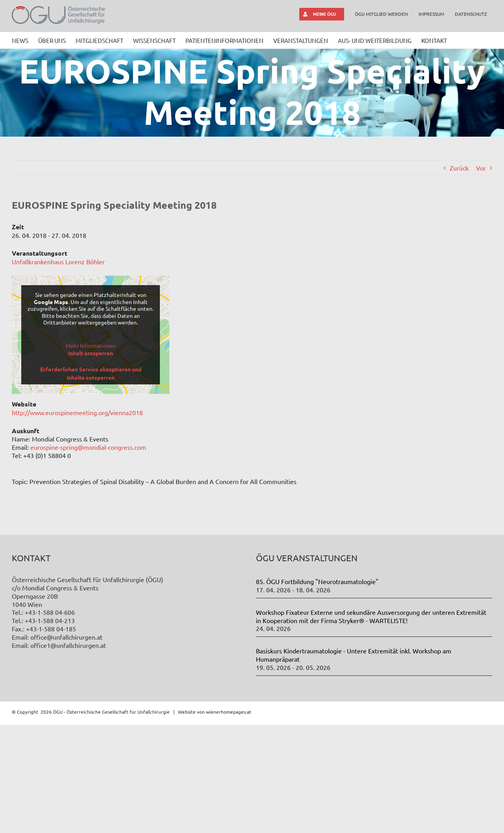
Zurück (459, 168)
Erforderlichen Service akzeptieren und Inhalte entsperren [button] (91, 373)
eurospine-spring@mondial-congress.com (88, 447)
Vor (481, 168)
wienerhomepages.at (229, 820)
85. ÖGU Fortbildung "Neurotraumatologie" (317, 690)
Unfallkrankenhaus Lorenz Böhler (58, 262)
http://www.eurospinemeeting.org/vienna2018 (77, 412)
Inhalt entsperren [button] (91, 353)
